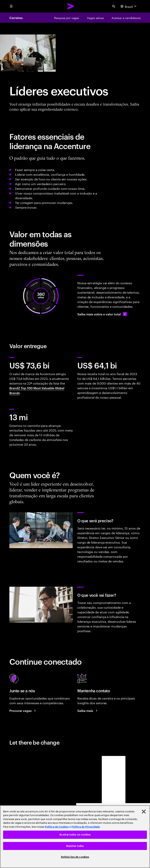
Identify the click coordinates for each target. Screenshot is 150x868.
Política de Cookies (57, 827)
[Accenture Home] (71, 6)
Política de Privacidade (86, 827)
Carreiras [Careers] (16, 18)
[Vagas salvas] (95, 18)
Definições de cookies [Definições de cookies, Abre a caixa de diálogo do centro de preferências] (75, 857)
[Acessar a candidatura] (126, 18)
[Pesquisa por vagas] (67, 18)
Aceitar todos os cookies (75, 835)
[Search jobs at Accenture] (23, 711)
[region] (75, 837)
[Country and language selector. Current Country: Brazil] (129, 6)
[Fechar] (144, 812)
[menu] (11, 6)
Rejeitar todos (75, 846)
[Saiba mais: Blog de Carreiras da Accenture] (88, 711)
